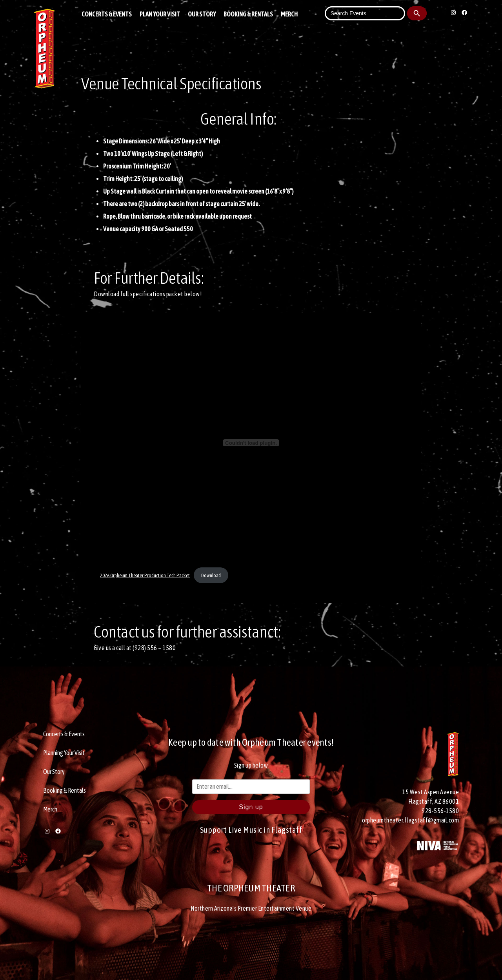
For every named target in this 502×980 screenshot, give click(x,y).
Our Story (202, 14)
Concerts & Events (107, 14)
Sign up (251, 807)
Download (211, 575)
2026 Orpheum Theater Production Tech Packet (145, 575)
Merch (289, 14)
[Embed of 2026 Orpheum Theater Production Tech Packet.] (251, 443)
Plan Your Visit (160, 14)
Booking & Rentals (248, 14)
